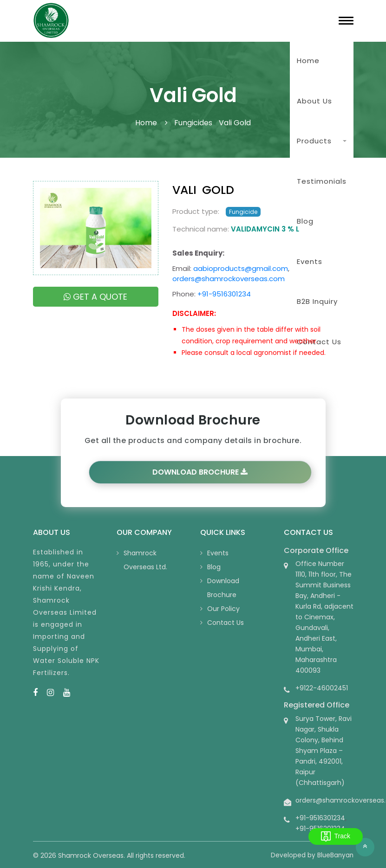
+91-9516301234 (224, 294)
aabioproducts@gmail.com (241, 268)
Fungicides (193, 123)
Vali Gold (235, 123)
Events (218, 553)
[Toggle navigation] (346, 21)
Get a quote (95, 297)
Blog (214, 567)
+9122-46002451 (322, 688)
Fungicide (243, 212)
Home (308, 61)
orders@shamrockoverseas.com (229, 279)
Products (314, 141)
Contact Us (226, 623)
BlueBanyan (335, 855)
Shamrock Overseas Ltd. (145, 560)
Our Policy (223, 609)
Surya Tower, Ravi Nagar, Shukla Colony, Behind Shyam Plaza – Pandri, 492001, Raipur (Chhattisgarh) (324, 751)
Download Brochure (200, 472)
